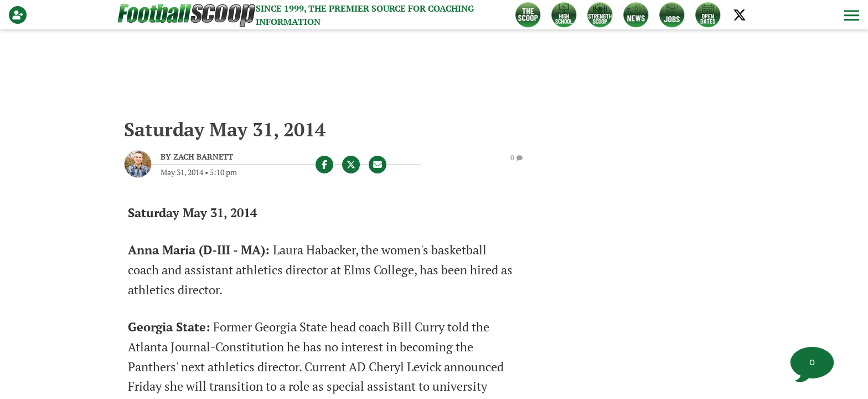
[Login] (20, 15)
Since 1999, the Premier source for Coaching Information (365, 15)
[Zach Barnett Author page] (197, 157)
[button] (850, 15)
